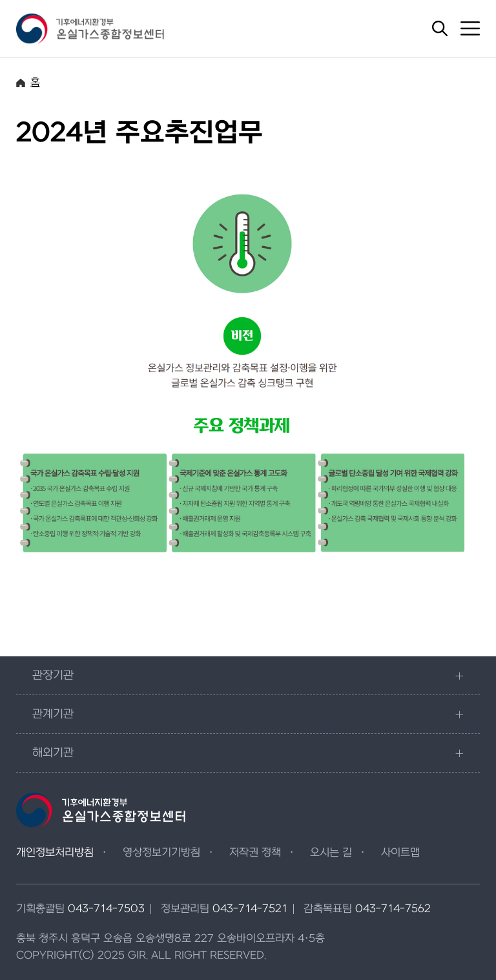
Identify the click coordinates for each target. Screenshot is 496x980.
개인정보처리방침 (55, 853)
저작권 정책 (255, 853)
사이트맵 (400, 853)
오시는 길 (331, 853)
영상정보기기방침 (161, 853)
